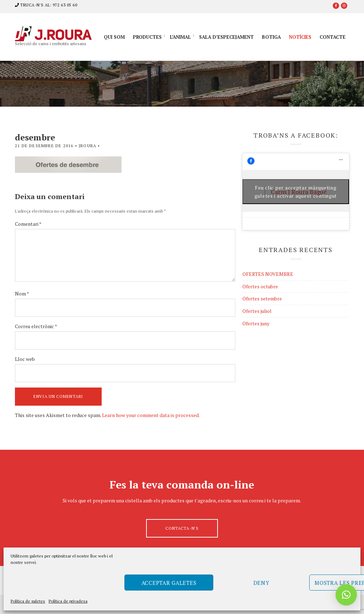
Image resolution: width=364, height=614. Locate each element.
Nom (22, 293)
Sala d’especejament (226, 37)
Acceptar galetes (169, 583)
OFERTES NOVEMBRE (268, 274)
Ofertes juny (256, 323)
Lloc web (25, 359)
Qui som (114, 37)
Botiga (271, 37)
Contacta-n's (182, 528)
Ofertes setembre (262, 298)
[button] (346, 595)
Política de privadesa (68, 601)
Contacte (333, 37)
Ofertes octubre (260, 286)
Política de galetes (28, 601)
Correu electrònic (36, 326)
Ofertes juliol (257, 311)
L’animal (180, 37)
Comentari (28, 224)
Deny (261, 583)
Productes (147, 37)
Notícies (300, 37)
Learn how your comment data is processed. (151, 415)
